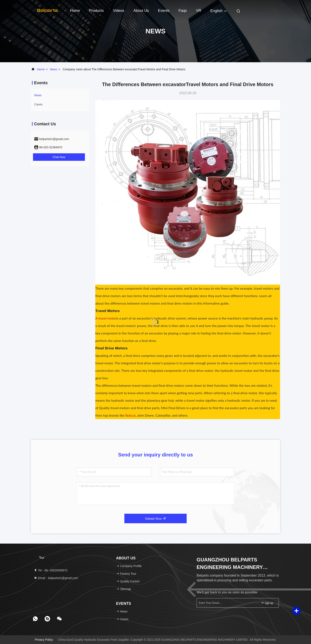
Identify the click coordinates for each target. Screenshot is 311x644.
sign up (267, 603)
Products (96, 11)
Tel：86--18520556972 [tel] (51, 570)
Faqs (183, 11)
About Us (141, 11)
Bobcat (130, 415)
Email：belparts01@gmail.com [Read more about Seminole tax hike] (56, 578)
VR (199, 11)
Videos (119, 11)
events (164, 11)
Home (75, 11)
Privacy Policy (44, 640)
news (53, 69)
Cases (38, 104)
